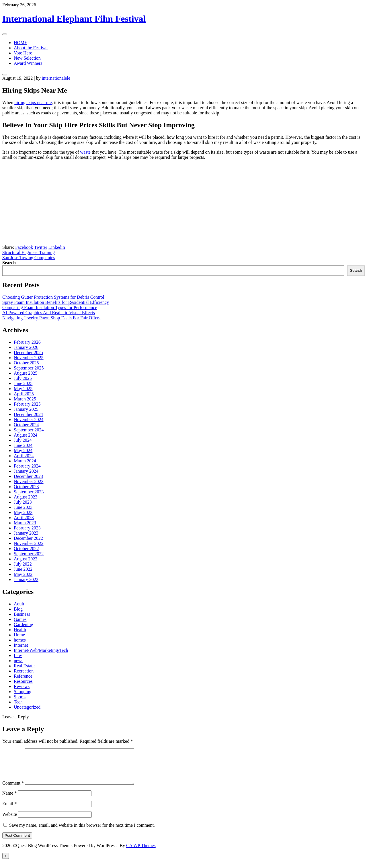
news (18, 661)
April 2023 (24, 518)
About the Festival (31, 48)
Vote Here (23, 53)
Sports (20, 697)
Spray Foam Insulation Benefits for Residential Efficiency (56, 302)
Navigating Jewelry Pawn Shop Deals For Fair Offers (51, 318)
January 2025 (26, 409)
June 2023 (23, 507)
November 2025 (29, 358)
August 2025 (26, 373)
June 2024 (23, 445)
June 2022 (23, 569)
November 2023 (29, 481)
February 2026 (27, 342)
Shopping (23, 692)
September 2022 (29, 554)
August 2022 (26, 559)
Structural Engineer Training (29, 252)
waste (85, 152)
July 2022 (23, 564)
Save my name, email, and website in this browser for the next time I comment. (82, 832)
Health (20, 630)
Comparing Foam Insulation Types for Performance (50, 307)
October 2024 (26, 425)
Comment (13, 790)
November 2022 (29, 543)
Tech (18, 702)
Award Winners (28, 63)
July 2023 (23, 502)
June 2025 (23, 383)
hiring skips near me (33, 102)
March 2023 (25, 523)
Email (9, 811)
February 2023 (27, 528)
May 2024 (23, 450)
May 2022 (23, 574)
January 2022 (26, 579)
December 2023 (28, 476)
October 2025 (26, 363)
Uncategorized (27, 707)
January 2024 (26, 471)
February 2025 (27, 404)
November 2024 (29, 420)
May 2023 (23, 512)
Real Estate (24, 666)
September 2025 (29, 368)
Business (22, 614)
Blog (18, 609)
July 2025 (23, 378)
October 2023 (26, 487)
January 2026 (26, 347)
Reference (23, 676)
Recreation (24, 671)
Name (9, 800)
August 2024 (26, 435)
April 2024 (24, 456)
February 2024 (27, 466)
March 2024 (25, 461)
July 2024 (23, 440)
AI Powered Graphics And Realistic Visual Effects (49, 313)
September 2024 (29, 430)
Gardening (24, 624)
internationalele (56, 78)
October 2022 (26, 549)
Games (20, 619)
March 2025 (25, 399)
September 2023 (29, 492)
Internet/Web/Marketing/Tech (41, 650)
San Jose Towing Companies (29, 258)
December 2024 (28, 414)
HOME (21, 43)
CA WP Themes (141, 852)
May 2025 (23, 389)
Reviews (22, 686)
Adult (19, 604)
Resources (23, 681)
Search (9, 263)
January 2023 (26, 533)
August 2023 (26, 497)
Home (19, 635)
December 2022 (28, 538)
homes (20, 640)
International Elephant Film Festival (74, 19)
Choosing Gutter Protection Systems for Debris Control (53, 297)
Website (10, 821)
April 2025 (24, 394)
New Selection (27, 58)
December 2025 (28, 352)
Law (18, 655)
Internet (21, 645)
